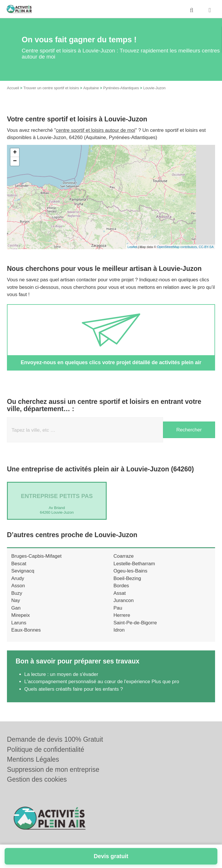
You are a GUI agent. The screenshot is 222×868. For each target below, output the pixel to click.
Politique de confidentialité (46, 750)
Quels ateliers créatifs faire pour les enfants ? (74, 689)
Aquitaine (91, 88)
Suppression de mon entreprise (53, 769)
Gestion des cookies (37, 779)
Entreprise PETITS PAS (57, 496)
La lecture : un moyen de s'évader (61, 674)
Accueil (13, 88)
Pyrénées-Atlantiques (121, 88)
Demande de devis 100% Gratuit (55, 739)
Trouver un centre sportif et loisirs (51, 88)
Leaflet (132, 247)
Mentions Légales (33, 759)
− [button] (15, 161)
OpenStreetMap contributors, (178, 247)
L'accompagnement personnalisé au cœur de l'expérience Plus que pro (102, 682)
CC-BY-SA (206, 247)
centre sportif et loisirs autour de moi (96, 130)
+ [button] (15, 153)
